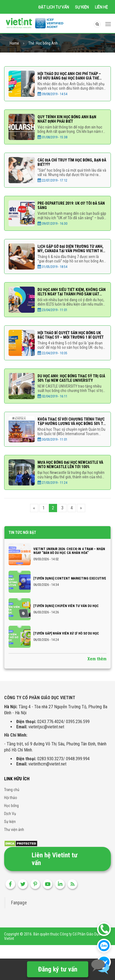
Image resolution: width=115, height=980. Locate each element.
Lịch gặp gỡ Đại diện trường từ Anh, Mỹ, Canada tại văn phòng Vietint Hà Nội (71, 249)
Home (14, 44)
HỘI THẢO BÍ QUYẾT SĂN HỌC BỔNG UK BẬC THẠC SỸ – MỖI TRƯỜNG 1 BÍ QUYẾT (71, 336)
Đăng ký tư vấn (58, 969)
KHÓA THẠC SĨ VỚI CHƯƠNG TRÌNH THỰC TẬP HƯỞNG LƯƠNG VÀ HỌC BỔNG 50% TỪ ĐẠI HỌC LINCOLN (72, 422)
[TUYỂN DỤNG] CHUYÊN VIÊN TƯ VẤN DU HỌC (66, 606)
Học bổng (11, 806)
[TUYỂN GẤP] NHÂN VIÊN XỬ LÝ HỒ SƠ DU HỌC (66, 634)
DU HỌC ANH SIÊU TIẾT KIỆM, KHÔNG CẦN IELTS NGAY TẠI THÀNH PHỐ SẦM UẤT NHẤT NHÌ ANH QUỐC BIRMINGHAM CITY (72, 292)
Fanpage (19, 903)
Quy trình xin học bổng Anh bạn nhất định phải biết (67, 120)
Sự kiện (82, 7)
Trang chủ (12, 790)
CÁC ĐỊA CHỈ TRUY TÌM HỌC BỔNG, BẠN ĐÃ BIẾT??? (72, 163)
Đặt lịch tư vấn (54, 7)
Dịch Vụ (10, 814)
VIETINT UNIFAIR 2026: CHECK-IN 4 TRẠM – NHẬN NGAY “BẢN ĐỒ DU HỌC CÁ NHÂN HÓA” (69, 551)
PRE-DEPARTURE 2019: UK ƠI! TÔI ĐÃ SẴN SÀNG (71, 206)
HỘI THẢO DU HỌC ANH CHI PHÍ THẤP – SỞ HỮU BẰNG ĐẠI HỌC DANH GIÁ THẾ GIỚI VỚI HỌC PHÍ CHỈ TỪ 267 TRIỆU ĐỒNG (71, 76)
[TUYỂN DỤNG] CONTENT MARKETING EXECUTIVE (70, 579)
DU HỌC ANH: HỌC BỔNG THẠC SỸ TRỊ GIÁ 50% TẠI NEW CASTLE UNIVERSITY (71, 379)
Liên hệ (101, 7)
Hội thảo (11, 798)
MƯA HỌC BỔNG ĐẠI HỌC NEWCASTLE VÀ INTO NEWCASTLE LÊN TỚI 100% (70, 465)
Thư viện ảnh (14, 830)
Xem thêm (97, 659)
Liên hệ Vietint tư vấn (55, 859)
